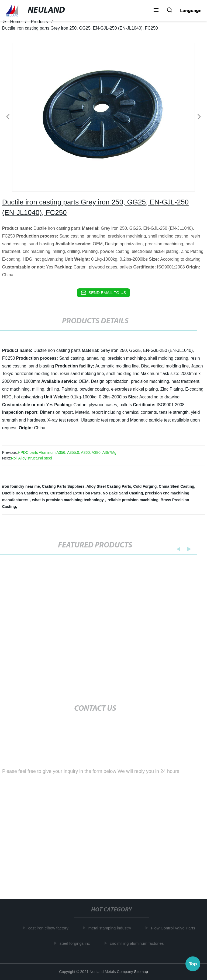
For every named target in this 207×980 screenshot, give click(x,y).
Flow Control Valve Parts (174, 928)
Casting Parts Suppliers (63, 486)
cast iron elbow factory (49, 928)
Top (193, 964)
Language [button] (191, 10)
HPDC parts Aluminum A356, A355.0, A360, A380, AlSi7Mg (67, 452)
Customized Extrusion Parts (76, 493)
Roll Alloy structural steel (31, 458)
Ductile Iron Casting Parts (25, 493)
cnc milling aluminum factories (138, 943)
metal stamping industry (111, 928)
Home (16, 22)
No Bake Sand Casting (123, 493)
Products (39, 22)
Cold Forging (145, 486)
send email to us (103, 293)
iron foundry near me (21, 486)
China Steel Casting (176, 486)
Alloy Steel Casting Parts (109, 486)
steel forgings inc (76, 943)
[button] (156, 10)
